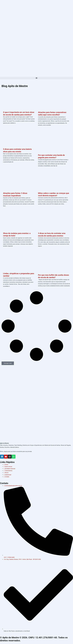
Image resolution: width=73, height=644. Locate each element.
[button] (36, 78)
